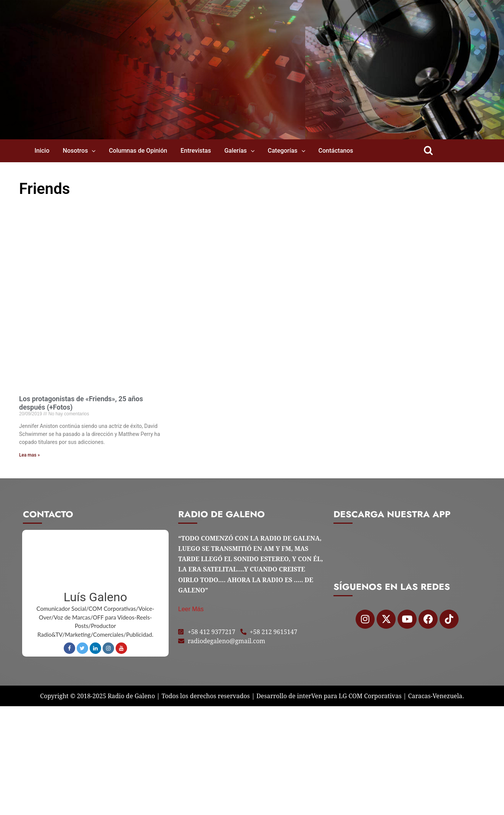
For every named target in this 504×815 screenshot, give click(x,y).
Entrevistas (196, 151)
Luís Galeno (95, 597)
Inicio (42, 151)
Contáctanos (336, 151)
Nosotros (76, 151)
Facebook (69, 648)
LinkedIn (95, 648)
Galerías (236, 151)
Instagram (108, 648)
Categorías (283, 151)
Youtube (121, 648)
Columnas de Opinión (138, 151)
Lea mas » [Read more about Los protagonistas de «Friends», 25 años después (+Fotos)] (29, 455)
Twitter (82, 648)
